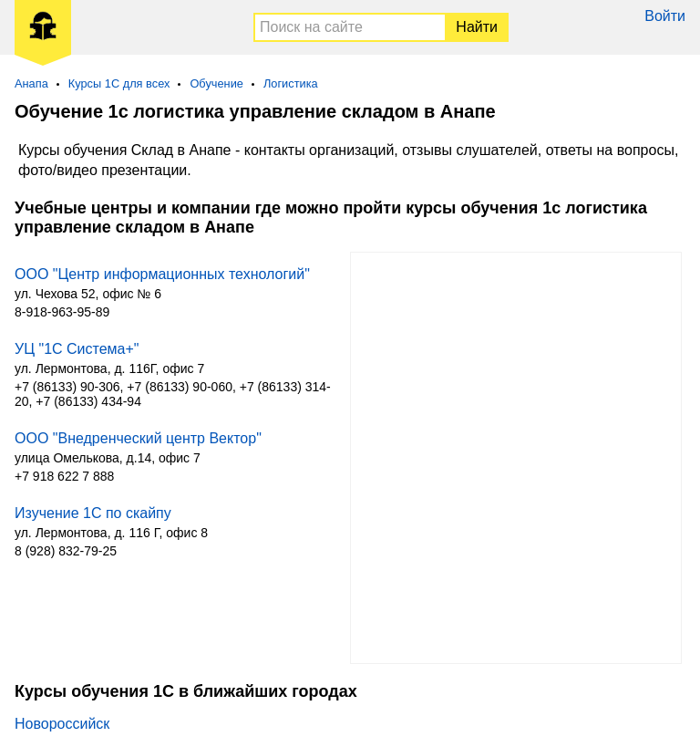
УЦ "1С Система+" (77, 349)
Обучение (216, 83)
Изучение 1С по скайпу (93, 513)
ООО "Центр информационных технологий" (162, 274)
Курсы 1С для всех (119, 83)
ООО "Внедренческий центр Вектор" (138, 438)
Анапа (31, 83)
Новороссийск (62, 724)
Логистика (291, 83)
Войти (665, 16)
